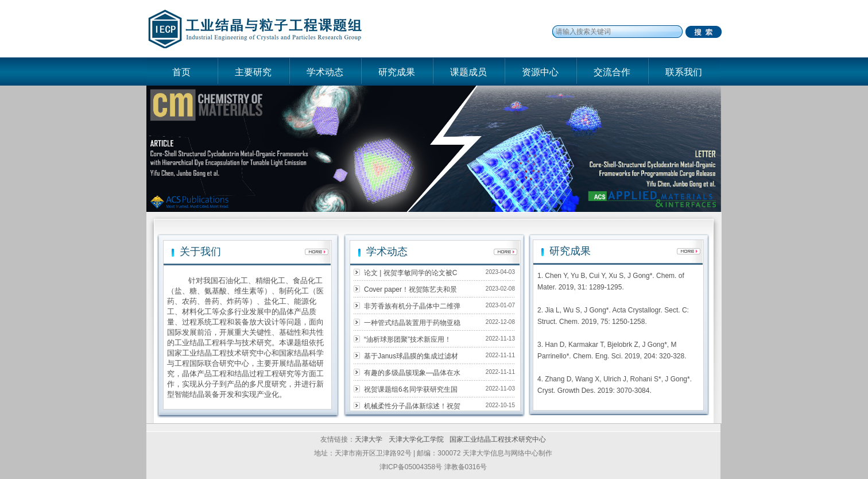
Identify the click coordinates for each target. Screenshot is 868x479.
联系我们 (684, 72)
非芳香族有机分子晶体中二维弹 (412, 306)
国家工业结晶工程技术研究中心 (498, 439)
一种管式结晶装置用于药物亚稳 (412, 323)
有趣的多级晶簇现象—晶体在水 (412, 373)
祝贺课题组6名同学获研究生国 (411, 389)
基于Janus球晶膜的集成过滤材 (411, 356)
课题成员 (468, 72)
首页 (181, 72)
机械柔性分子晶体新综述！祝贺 (412, 406)
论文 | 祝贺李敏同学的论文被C (410, 273)
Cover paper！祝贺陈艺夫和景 (410, 289)
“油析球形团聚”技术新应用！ (408, 339)
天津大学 (369, 439)
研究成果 (397, 72)
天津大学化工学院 (417, 439)
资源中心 (540, 72)
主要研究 (253, 72)
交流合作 (612, 72)
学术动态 (325, 72)
